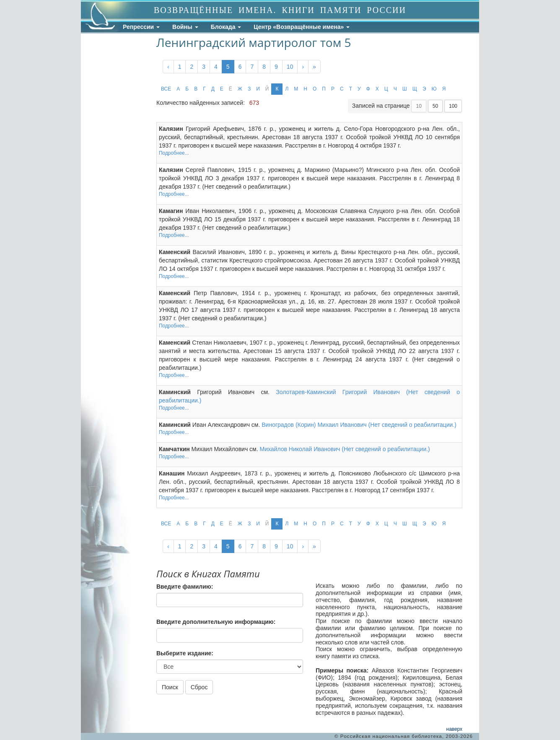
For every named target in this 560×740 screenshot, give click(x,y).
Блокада (226, 27)
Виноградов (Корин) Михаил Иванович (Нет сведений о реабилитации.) (359, 425)
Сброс (199, 687)
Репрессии (141, 27)
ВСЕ (166, 89)
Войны (185, 27)
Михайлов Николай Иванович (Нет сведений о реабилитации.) (345, 449)
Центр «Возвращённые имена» (302, 27)
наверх (454, 729)
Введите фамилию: (185, 587)
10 (290, 67)
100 (453, 106)
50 (435, 106)
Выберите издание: (185, 653)
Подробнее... (174, 153)
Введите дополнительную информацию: (216, 622)
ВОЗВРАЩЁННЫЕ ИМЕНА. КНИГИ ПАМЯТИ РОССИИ (280, 10)
